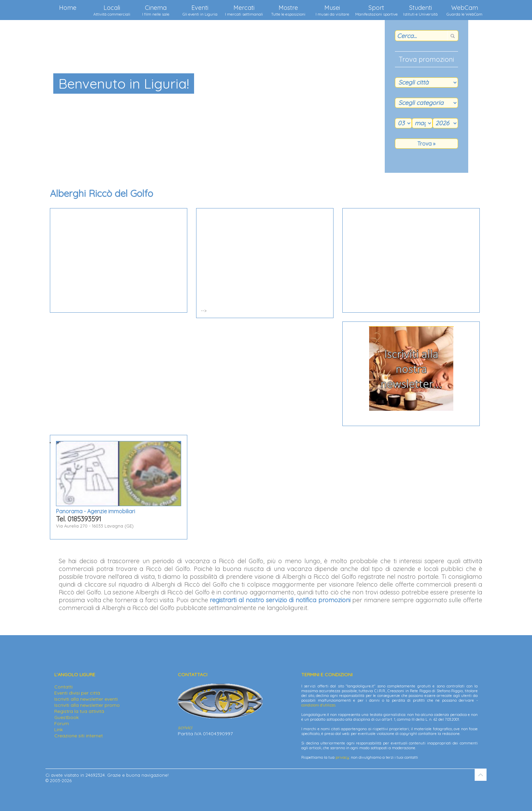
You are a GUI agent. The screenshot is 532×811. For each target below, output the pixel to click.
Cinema (156, 10)
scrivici (185, 727)
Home (68, 8)
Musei (332, 10)
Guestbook (66, 717)
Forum (62, 723)
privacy (342, 757)
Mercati (244, 10)
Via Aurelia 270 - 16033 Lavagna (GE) (119, 485)
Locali (112, 10)
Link (59, 730)
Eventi (200, 10)
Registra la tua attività (79, 711)
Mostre (288, 10)
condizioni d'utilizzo (318, 705)
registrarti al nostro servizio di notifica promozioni (280, 600)
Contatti (63, 687)
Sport (376, 10)
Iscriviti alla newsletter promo (87, 705)
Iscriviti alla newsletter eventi (86, 699)
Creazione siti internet (79, 736)
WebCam (464, 10)
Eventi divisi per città (77, 693)
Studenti (420, 10)
